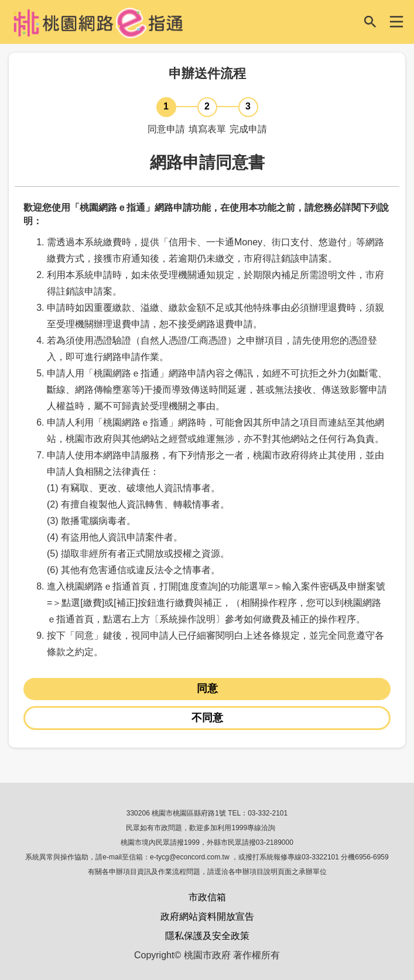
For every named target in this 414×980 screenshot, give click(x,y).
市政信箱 (207, 897)
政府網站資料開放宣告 (207, 916)
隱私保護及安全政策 (207, 936)
